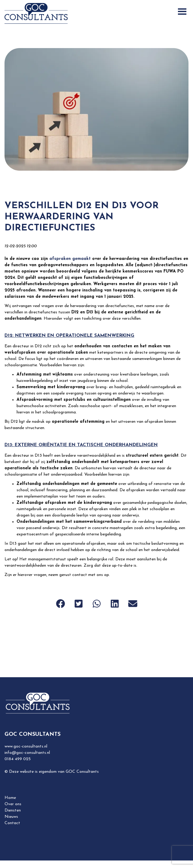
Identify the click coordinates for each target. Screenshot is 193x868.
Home (10, 798)
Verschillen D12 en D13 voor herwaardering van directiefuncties (82, 217)
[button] (61, 604)
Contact (12, 823)
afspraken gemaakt (70, 259)
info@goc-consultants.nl (27, 753)
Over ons (13, 804)
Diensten (13, 810)
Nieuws (11, 817)
